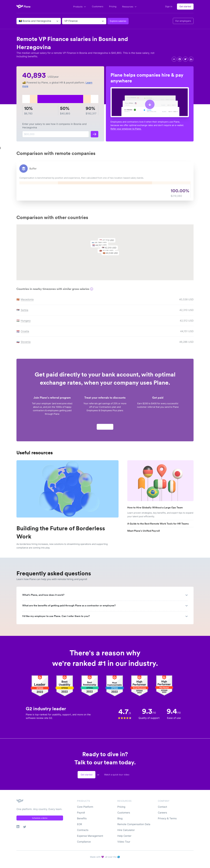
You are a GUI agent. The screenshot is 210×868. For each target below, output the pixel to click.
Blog (120, 818)
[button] (112, 255)
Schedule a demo (40, 818)
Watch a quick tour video (117, 775)
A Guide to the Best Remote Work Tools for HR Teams (158, 524)
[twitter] (185, 59)
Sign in (169, 6)
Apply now (105, 428)
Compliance (84, 842)
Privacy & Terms (167, 818)
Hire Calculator (126, 830)
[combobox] (19, 21)
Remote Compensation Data (134, 824)
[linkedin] (191, 59)
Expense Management (90, 836)
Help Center (124, 836)
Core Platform (85, 807)
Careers (162, 813)
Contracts (83, 830)
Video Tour (124, 842)
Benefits (82, 818)
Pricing (113, 6)
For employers (183, 21)
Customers (98, 6)
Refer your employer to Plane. (126, 129)
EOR (80, 824)
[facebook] (180, 59)
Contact (162, 807)
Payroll (81, 813)
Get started (185, 6)
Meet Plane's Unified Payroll (144, 531)
